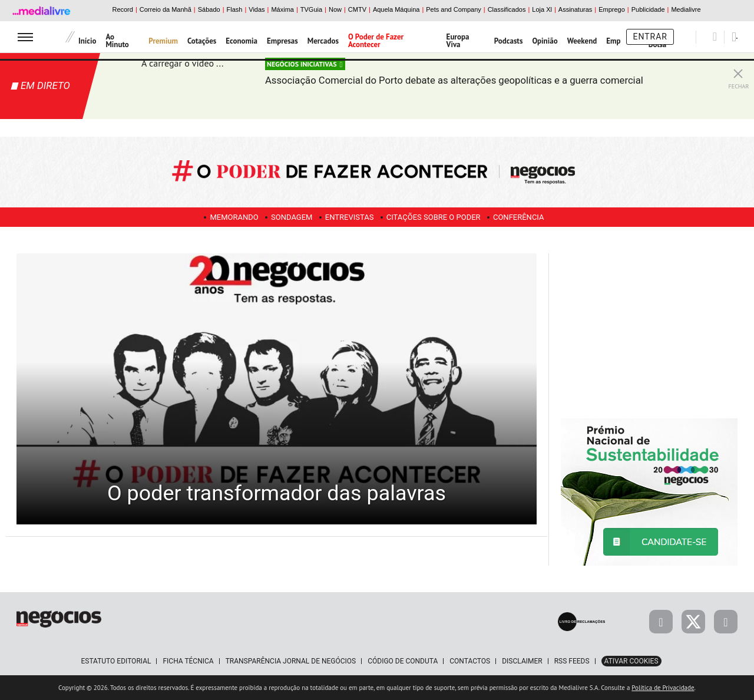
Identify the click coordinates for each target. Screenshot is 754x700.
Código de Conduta (403, 661)
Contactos (470, 661)
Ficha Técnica (188, 661)
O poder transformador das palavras (277, 475)
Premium (163, 41)
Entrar (650, 37)
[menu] (25, 37)
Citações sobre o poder (438, 217)
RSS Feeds (572, 661)
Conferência (529, 217)
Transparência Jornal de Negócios (291, 661)
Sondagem (286, 217)
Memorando (224, 217)
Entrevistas (350, 217)
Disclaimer (522, 661)
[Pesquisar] (715, 37)
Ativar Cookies (631, 661)
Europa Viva (458, 41)
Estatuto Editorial (116, 661)
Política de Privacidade (663, 688)
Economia (242, 41)
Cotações (202, 41)
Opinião (545, 41)
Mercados (323, 41)
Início (87, 41)
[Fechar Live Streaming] (738, 71)
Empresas (282, 41)
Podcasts (509, 41)
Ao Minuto (117, 41)
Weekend (582, 41)
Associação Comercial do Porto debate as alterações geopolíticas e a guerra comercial (475, 86)
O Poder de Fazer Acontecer (376, 41)
